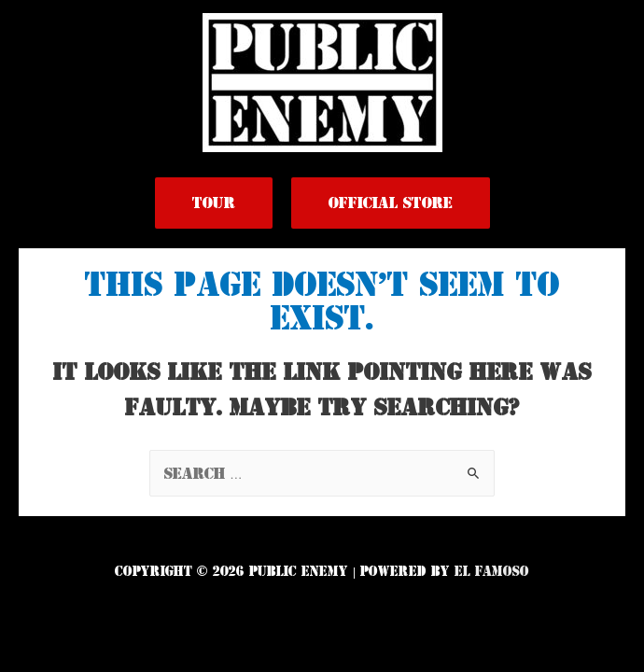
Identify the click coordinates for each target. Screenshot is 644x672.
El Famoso (492, 571)
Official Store (391, 203)
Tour (214, 203)
